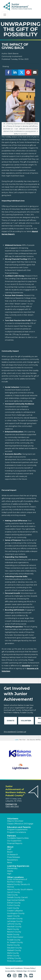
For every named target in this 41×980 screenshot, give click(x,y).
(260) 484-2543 (12, 806)
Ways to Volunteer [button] (15, 821)
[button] (10, 976)
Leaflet (16, 740)
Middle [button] (10, 871)
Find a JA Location (15, 961)
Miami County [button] (13, 929)
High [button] (9, 874)
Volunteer (26, 721)
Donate (11, 721)
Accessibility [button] (10, 971)
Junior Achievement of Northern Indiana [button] (17, 881)
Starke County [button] (13, 945)
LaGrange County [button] (15, 921)
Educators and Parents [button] (19, 827)
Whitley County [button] (14, 958)
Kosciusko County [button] (15, 919)
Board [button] (10, 852)
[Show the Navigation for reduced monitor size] (5, 15)
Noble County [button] (13, 935)
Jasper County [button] (13, 916)
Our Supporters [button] (14, 841)
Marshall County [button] (14, 927)
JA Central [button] (32, 971)
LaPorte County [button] (14, 924)
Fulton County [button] (14, 905)
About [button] (10, 847)
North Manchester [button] (15, 937)
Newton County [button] (14, 932)
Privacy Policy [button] (29, 968)
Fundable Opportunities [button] (18, 838)
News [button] (10, 863)
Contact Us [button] (11, 804)
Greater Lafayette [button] (15, 911)
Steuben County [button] (14, 948)
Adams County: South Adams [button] (20, 890)
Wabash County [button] (14, 950)
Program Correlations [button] (17, 832)
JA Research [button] (12, 855)
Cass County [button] (12, 895)
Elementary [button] (12, 868)
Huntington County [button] (16, 913)
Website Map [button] (21, 971)
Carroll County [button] (14, 892)
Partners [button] (11, 836)
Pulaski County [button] (14, 940)
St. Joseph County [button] (15, 942)
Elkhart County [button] (14, 903)
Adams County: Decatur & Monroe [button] (18, 886)
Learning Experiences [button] (18, 866)
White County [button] (13, 956)
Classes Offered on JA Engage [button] (20, 824)
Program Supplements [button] (17, 830)
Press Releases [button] (14, 857)
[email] (35, 73)
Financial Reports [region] (15, 843)
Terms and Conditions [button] (14, 968)
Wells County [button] (13, 953)
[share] (8, 73)
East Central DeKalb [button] (16, 900)
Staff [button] (9, 849)
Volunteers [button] (13, 819)
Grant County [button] (13, 908)
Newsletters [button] (12, 860)
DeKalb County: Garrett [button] (17, 897)
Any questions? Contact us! (15, 732)
